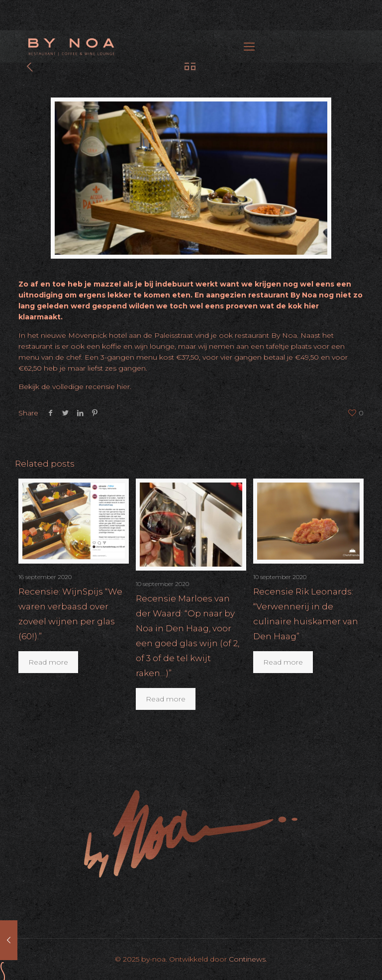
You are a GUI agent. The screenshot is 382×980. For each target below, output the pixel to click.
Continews (247, 959)
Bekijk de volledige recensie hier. (76, 387)
